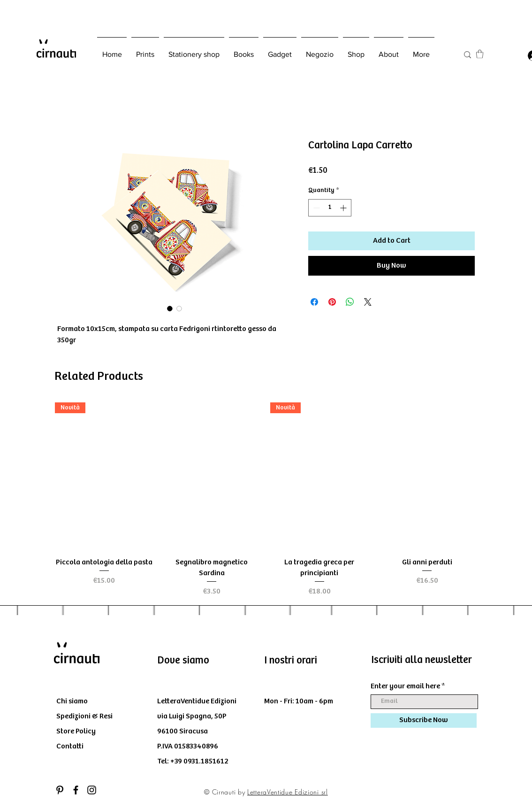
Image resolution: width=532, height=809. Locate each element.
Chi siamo (72, 701)
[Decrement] (315, 208)
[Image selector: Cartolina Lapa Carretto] (170, 308)
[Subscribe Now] (424, 720)
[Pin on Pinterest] (332, 302)
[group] (266, 500)
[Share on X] (368, 302)
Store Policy (76, 731)
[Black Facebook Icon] (76, 790)
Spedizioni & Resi (84, 716)
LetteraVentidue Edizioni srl (288, 792)
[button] (480, 54)
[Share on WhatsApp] (350, 302)
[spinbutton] (330, 208)
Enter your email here (405, 686)
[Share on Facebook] (314, 302)
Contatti (70, 746)
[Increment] (344, 208)
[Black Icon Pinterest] (60, 790)
